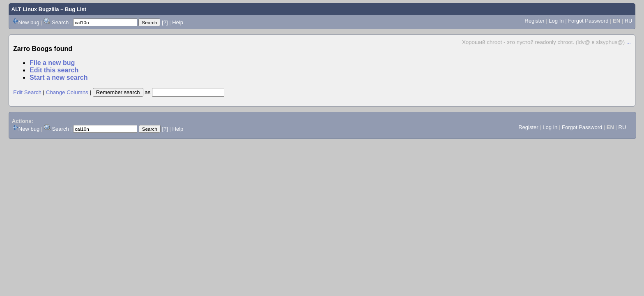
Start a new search (59, 77)
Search (60, 22)
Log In (556, 21)
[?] (165, 22)
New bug (29, 22)
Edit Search (27, 92)
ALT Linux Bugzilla (35, 9)
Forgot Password (588, 21)
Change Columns (67, 92)
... (629, 42)
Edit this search (54, 70)
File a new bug (52, 63)
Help (178, 22)
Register (534, 21)
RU (629, 21)
